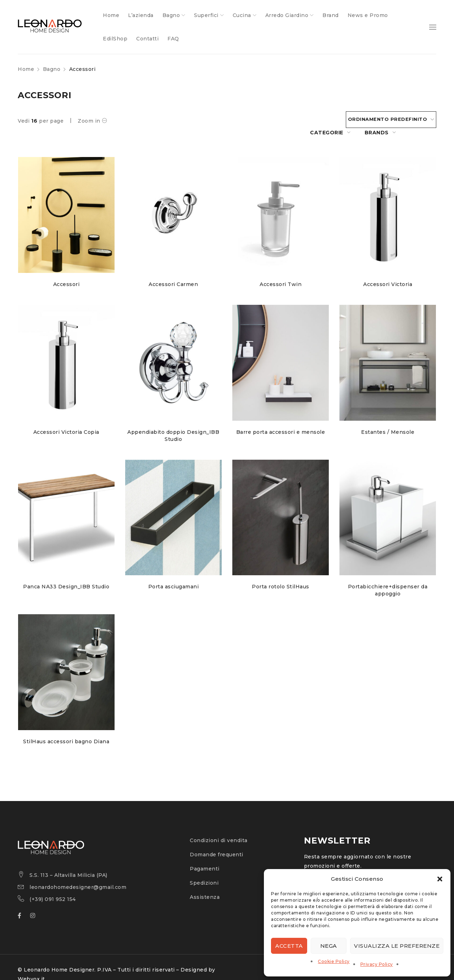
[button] (440, 879)
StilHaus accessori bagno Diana (66, 729)
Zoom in (89, 121)
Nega (329, 946)
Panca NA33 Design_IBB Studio (66, 574)
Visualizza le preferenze (397, 946)
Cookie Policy (334, 961)
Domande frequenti (217, 842)
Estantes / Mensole (388, 419)
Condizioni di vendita (219, 828)
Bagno (52, 69)
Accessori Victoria (388, 271)
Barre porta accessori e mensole (281, 419)
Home (26, 69)
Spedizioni (204, 870)
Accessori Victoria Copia (66, 419)
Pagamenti (205, 856)
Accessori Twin (281, 271)
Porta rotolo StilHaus (281, 574)
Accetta (289, 946)
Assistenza (205, 885)
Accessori (66, 271)
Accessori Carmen (173, 271)
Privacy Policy (377, 964)
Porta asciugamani (174, 574)
